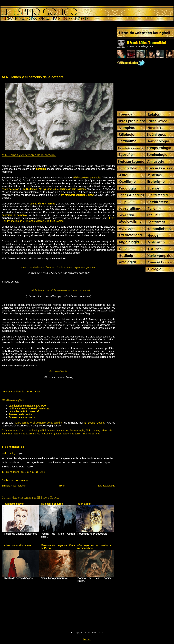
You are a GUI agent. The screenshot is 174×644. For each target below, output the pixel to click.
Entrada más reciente (14, 486)
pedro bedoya (9, 453)
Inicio (62, 486)
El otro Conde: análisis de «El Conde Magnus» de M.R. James (58, 219)
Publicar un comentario (15, 480)
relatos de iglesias (51, 434)
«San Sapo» (84, 504)
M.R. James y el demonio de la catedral (33, 77)
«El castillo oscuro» (52, 504)
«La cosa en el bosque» (18, 545)
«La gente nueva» (14, 504)
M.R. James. (34, 391)
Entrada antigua (107, 486)
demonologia (77, 430)
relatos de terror (72, 434)
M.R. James (93, 430)
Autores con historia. (13, 391)
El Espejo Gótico (94, 423)
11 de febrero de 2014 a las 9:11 (23, 472)
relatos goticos (92, 434)
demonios (63, 430)
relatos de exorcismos (27, 434)
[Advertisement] (30, 49)
